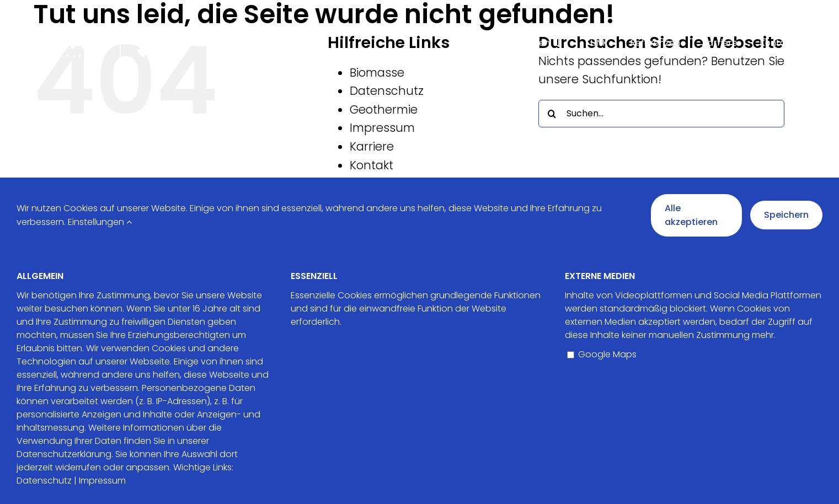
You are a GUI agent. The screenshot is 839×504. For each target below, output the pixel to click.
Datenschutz (387, 91)
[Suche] (552, 114)
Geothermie (384, 109)
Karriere (372, 146)
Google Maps (602, 354)
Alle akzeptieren (691, 215)
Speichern (786, 215)
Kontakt (372, 165)
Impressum (382, 128)
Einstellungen (100, 222)
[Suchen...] (662, 114)
